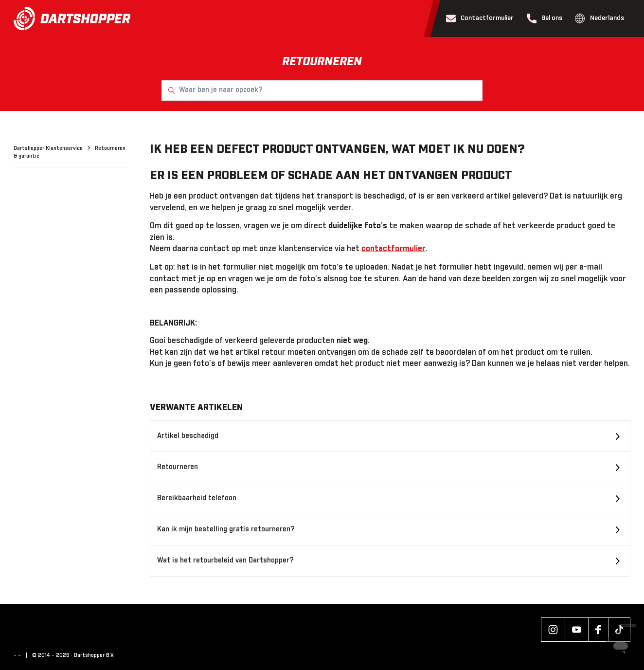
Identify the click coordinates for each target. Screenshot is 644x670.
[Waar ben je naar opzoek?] (322, 91)
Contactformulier (480, 18)
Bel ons (545, 18)
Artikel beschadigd (188, 436)
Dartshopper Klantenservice (49, 148)
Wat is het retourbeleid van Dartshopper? (225, 561)
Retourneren (178, 467)
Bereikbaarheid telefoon (197, 498)
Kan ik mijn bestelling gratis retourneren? (226, 529)
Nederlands (599, 18)
